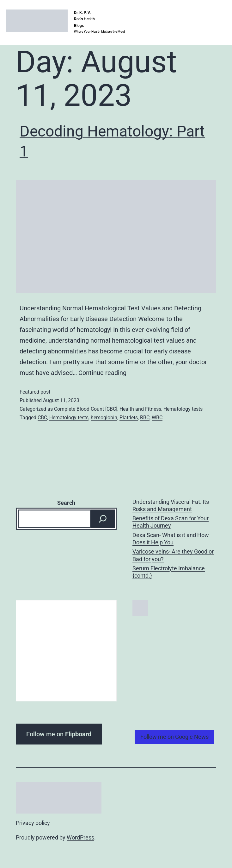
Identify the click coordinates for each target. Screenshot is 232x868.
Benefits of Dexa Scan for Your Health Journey (171, 522)
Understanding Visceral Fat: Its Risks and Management (171, 505)
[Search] (103, 519)
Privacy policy (33, 823)
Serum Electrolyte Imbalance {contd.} (169, 572)
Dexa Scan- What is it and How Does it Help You (171, 539)
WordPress (80, 837)
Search (66, 503)
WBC (157, 418)
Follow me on (59, 734)
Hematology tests (183, 409)
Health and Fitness (140, 409)
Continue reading (102, 373)
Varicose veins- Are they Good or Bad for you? (173, 555)
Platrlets (129, 418)
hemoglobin (104, 418)
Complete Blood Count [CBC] (86, 409)
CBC (42, 418)
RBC (145, 418)
